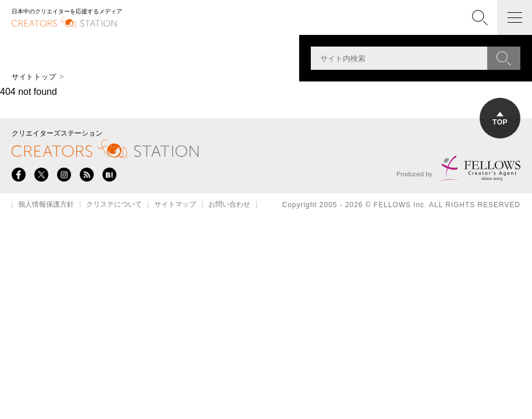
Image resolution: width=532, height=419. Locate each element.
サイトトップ (34, 77)
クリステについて (114, 205)
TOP (500, 119)
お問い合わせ (229, 205)
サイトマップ (175, 205)
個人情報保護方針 (46, 205)
